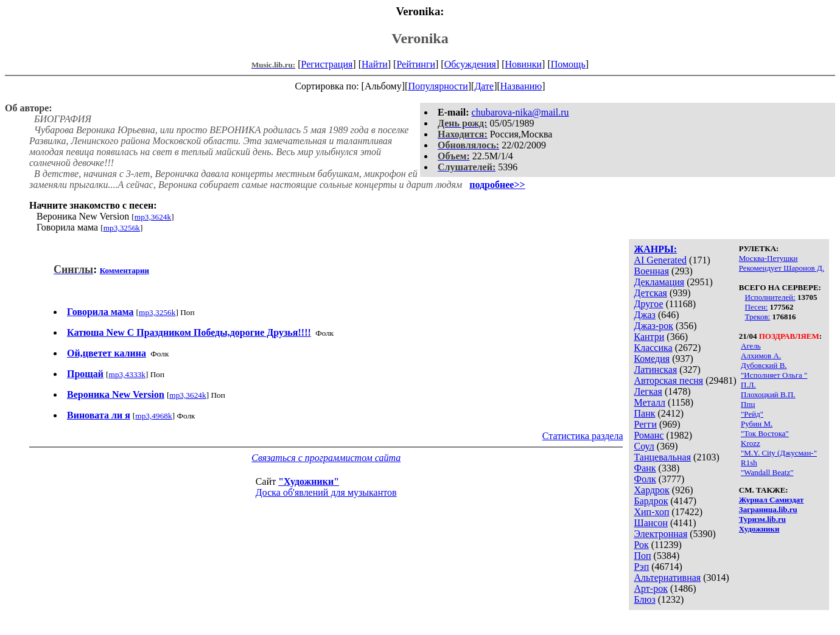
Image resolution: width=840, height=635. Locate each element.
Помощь (568, 64)
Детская (650, 293)
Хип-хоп (651, 512)
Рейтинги (416, 64)
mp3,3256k (122, 228)
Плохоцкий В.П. (768, 394)
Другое (648, 304)
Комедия (652, 359)
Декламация (659, 282)
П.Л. (748, 385)
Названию (521, 86)
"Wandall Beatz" (767, 472)
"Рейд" (752, 414)
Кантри (649, 337)
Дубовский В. (764, 365)
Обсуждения (470, 64)
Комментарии (124, 270)
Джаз (644, 315)
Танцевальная (662, 457)
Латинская (655, 370)
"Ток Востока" (765, 433)
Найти (375, 64)
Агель (751, 346)
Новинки (523, 64)
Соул (644, 446)
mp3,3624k (153, 217)
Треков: (758, 317)
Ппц (748, 404)
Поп (642, 556)
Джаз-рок (653, 326)
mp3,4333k (127, 374)
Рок (641, 545)
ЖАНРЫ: (655, 249)
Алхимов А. (761, 356)
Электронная (660, 534)
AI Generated (660, 260)
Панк (644, 413)
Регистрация (327, 64)
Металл (649, 402)
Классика (653, 348)
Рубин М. (757, 424)
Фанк (645, 468)
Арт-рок (650, 588)
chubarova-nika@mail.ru (520, 112)
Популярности (438, 86)
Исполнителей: (770, 297)
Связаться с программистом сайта (326, 458)
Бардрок (651, 501)
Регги (645, 424)
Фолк (645, 479)
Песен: (757, 307)
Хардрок (651, 490)
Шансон (650, 523)
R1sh (749, 463)
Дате (484, 86)
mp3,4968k (153, 416)
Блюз (644, 599)
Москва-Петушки (768, 258)
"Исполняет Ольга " (774, 375)
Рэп (641, 567)
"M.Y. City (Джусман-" (779, 453)
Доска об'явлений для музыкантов (326, 492)
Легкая (648, 391)
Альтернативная (667, 578)
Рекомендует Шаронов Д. (782, 268)
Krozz (751, 443)
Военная (651, 271)
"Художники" (309, 481)
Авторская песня (668, 380)
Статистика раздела (583, 436)
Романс (649, 435)
